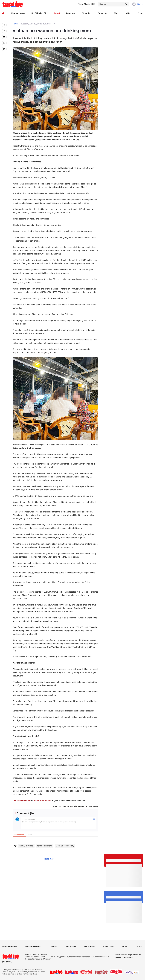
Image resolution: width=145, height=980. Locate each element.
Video (128, 13)
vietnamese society (65, 846)
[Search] (114, 4)
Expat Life (102, 13)
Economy (71, 13)
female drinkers (45, 846)
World (116, 13)
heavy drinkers (26, 846)
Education (86, 13)
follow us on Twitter (42, 801)
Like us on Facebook (22, 801)
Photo (140, 13)
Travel (57, 13)
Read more (50, 859)
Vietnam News (18, 13)
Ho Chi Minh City (40, 13)
